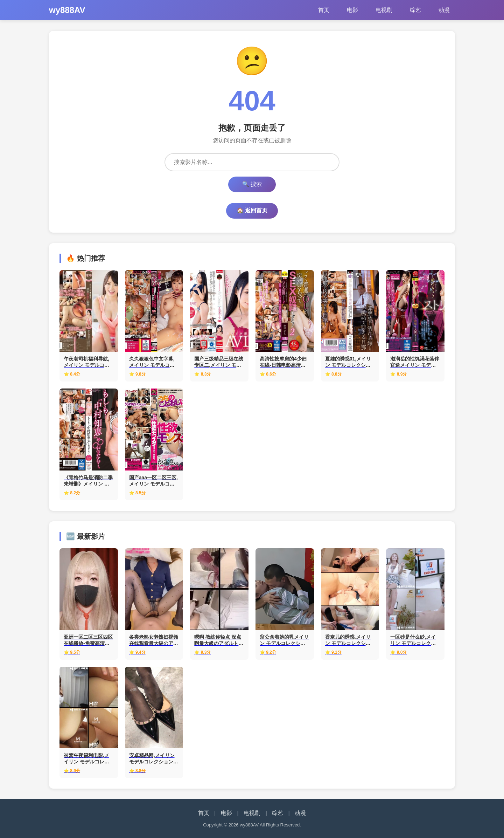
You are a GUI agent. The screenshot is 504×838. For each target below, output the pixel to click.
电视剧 (384, 10)
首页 (324, 10)
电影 (352, 10)
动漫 (444, 10)
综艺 (415, 10)
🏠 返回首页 (252, 210)
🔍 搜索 (252, 184)
